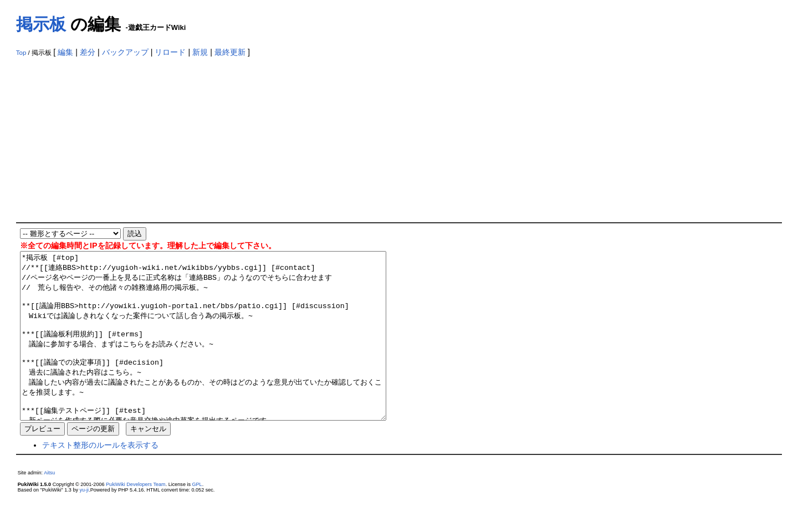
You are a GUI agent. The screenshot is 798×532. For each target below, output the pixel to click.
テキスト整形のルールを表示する (100, 478)
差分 (88, 52)
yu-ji (85, 523)
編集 (65, 52)
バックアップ (125, 52)
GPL (197, 518)
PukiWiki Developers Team (136, 518)
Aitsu (49, 506)
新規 (200, 52)
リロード (170, 52)
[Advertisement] (399, 139)
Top (21, 53)
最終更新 (230, 52)
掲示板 (41, 24)
